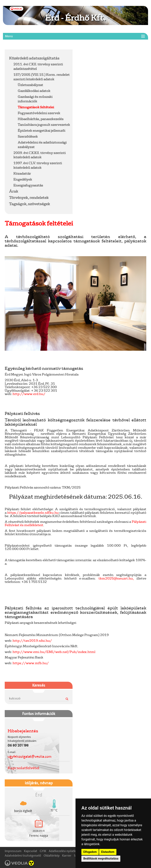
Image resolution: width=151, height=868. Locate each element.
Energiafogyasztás (28, 185)
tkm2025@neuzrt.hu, (115, 578)
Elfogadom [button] (90, 852)
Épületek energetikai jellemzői (41, 130)
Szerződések (28, 136)
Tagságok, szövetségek (29, 204)
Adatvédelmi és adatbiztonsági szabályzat (42, 145)
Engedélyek (23, 179)
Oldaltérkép (52, 855)
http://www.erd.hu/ (29, 394)
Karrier (67, 855)
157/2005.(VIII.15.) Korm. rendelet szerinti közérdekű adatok (41, 77)
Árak (14, 191)
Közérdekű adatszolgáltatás (34, 58)
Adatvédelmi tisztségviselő (23, 855)
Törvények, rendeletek (29, 198)
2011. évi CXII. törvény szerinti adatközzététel (38, 66)
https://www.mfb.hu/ (31, 663)
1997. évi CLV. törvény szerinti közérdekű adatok (38, 165)
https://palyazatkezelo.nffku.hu (33, 512)
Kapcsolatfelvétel (23, 768)
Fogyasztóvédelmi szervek (39, 113)
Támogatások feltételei (36, 107)
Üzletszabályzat (30, 85)
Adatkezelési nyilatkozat (65, 851)
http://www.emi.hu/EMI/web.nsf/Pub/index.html (54, 652)
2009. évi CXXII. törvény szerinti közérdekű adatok (40, 155)
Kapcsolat (31, 851)
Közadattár (22, 173)
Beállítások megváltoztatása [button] (101, 859)
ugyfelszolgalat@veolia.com (30, 757)
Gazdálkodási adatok (34, 91)
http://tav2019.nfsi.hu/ (32, 640)
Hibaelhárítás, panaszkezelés (41, 119)
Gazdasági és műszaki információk (35, 99)
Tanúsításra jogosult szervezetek (44, 125)
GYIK (43, 851)
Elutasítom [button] (108, 852)
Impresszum (13, 851)
